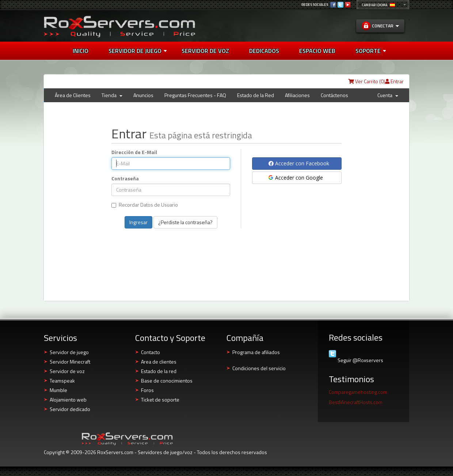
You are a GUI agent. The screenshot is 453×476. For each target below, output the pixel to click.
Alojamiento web (68, 400)
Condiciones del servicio (259, 368)
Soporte (371, 51)
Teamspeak (62, 381)
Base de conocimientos (167, 381)
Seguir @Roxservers (360, 360)
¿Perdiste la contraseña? (185, 222)
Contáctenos (334, 95)
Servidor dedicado (70, 409)
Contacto (151, 352)
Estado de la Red (256, 95)
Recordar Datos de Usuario (145, 205)
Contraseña (125, 178)
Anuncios (143, 95)
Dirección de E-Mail (134, 152)
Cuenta (388, 95)
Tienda (112, 95)
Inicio (81, 51)
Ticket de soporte (160, 400)
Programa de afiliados (256, 352)
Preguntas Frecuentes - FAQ (195, 95)
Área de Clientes (73, 95)
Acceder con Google (295, 178)
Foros (147, 390)
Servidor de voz (205, 51)
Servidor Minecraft (70, 362)
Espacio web (317, 51)
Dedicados (264, 51)
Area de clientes (159, 362)
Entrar (394, 81)
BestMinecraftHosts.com (356, 402)
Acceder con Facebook (299, 163)
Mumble (58, 390)
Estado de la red (159, 371)
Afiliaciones (297, 95)
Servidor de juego (138, 51)
